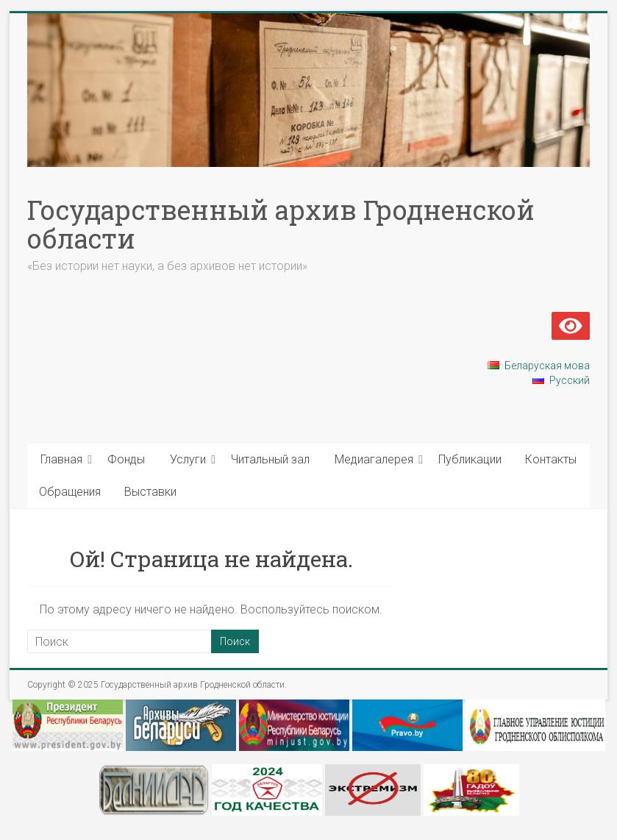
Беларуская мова (547, 366)
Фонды (126, 459)
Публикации (470, 459)
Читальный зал (270, 459)
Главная (61, 459)
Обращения (70, 492)
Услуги (188, 459)
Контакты (551, 459)
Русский (570, 380)
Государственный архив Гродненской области (281, 224)
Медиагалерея (374, 459)
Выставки (150, 492)
